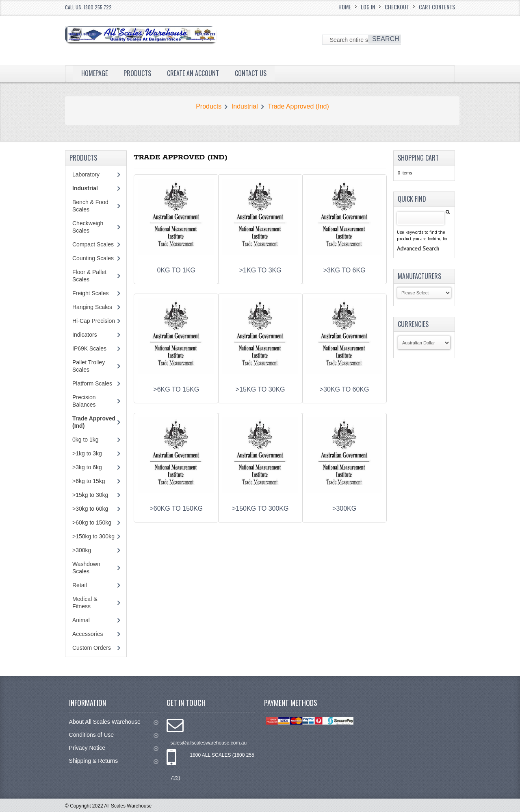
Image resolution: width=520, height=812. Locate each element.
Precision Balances (84, 401)
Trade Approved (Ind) (298, 106)
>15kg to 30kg (90, 495)
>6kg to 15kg (89, 481)
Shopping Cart (418, 158)
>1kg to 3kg (87, 453)
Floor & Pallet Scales (89, 276)
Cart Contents (437, 7)
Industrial (245, 106)
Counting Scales (93, 258)
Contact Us (251, 73)
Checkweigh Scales (88, 227)
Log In (368, 7)
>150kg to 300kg (93, 536)
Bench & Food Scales (90, 206)
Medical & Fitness (85, 603)
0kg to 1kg (86, 440)
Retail (80, 585)
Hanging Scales (92, 307)
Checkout (397, 7)
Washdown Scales (86, 568)
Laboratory (86, 174)
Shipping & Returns (114, 761)
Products (137, 73)
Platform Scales (92, 383)
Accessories (88, 634)
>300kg (82, 550)
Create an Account (193, 73)
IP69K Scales (89, 348)
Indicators (85, 335)
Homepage (94, 73)
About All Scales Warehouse (114, 722)
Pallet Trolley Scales (89, 366)
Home (345, 7)
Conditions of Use (114, 735)
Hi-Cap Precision (94, 321)
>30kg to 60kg (90, 509)
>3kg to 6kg (87, 467)
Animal (81, 620)
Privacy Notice (114, 748)
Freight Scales (90, 293)
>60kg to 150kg (92, 522)
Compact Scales (93, 244)
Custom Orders (92, 648)
